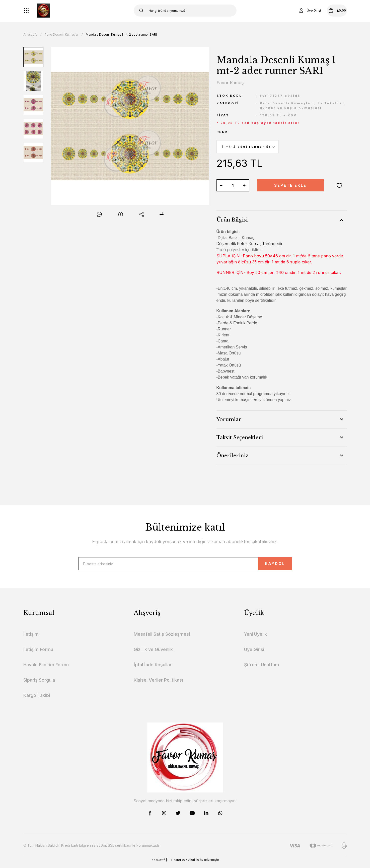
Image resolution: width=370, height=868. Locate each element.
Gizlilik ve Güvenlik (153, 654)
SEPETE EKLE (290, 185)
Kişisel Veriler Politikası (158, 684)
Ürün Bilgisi (232, 220)
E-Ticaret (174, 864)
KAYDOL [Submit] (264, 566)
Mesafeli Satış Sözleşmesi (162, 639)
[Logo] (43, 11)
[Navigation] (26, 11)
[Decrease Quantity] (221, 185)
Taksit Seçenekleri (240, 438)
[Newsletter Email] (185, 566)
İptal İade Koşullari (153, 669)
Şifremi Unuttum (262, 669)
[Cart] (330, 11)
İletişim (31, 639)
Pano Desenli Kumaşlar (286, 103)
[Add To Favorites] (339, 185)
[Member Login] (297, 11)
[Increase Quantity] (244, 185)
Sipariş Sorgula (39, 684)
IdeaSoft (158, 864)
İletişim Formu (38, 654)
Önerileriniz (232, 456)
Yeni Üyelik (255, 639)
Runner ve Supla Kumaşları (291, 108)
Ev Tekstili (330, 103)
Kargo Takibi (37, 700)
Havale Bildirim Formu (46, 669)
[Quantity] (233, 185)
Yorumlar (229, 419)
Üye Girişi (254, 654)
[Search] (185, 11)
